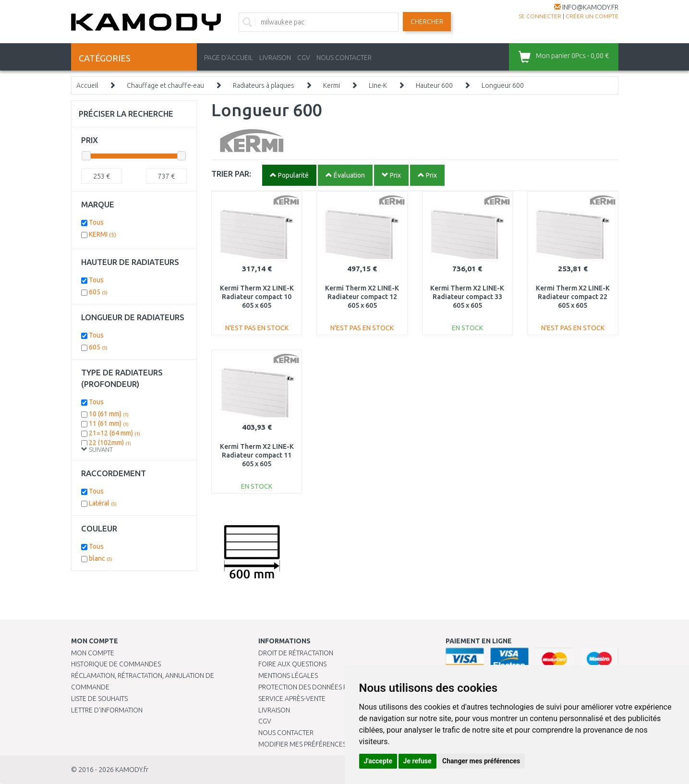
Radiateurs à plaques (264, 85)
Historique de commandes (116, 664)
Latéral (103, 503)
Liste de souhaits (99, 699)
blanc (101, 558)
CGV (304, 58)
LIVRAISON (275, 58)
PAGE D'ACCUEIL (229, 58)
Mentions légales (288, 675)
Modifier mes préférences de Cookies (322, 744)
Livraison (274, 710)
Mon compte (93, 653)
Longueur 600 (503, 85)
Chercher (427, 22)
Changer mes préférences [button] (481, 761)
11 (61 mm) (109, 423)
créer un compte (592, 16)
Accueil (87, 85)
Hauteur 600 (434, 85)
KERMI (103, 234)
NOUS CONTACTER (344, 58)
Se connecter (540, 16)
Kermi (332, 85)
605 (98, 292)
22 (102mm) (110, 443)
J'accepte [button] (378, 761)
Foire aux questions (292, 664)
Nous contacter (286, 733)
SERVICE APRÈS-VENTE (292, 699)
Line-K (378, 85)
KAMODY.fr (132, 770)
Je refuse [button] (417, 761)
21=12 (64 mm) (115, 433)
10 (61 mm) (109, 414)
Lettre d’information (107, 710)
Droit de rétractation (296, 653)
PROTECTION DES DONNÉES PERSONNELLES (324, 687)
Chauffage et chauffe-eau (165, 85)
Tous (96, 222)
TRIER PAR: (231, 174)
